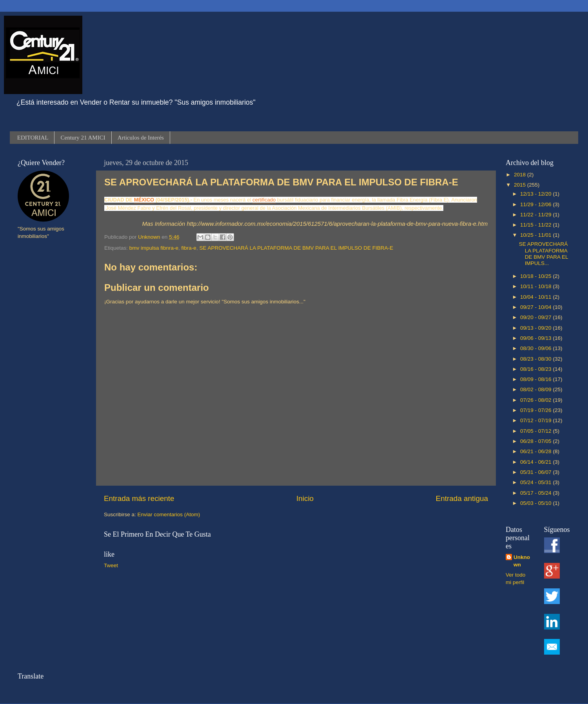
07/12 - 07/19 (536, 420)
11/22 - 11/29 (536, 215)
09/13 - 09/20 (536, 328)
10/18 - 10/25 (536, 276)
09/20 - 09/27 (536, 317)
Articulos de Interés (141, 138)
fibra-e (189, 248)
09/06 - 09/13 (536, 338)
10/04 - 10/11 (536, 297)
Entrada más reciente (139, 498)
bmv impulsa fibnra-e (154, 248)
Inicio (305, 498)
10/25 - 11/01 (536, 235)
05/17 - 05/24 (536, 493)
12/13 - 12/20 (536, 194)
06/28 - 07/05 (536, 441)
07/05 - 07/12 (536, 431)
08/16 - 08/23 (536, 369)
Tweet (111, 565)
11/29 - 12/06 (536, 204)
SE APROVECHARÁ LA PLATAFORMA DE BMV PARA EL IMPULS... (544, 254)
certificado (264, 200)
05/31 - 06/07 (536, 472)
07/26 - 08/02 (536, 400)
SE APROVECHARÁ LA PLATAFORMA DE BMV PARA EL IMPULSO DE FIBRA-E (296, 248)
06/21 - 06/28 (536, 451)
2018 (521, 175)
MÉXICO (144, 200)
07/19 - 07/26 (536, 410)
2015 (521, 185)
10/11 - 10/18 (536, 286)
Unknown (522, 561)
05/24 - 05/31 (536, 482)
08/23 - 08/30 (536, 359)
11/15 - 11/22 (536, 225)
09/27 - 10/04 (536, 307)
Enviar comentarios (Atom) (169, 514)
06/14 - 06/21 (536, 462)
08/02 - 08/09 (536, 389)
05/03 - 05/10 (536, 503)
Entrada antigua (462, 498)
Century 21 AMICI (83, 138)
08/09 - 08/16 (536, 379)
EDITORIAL (33, 138)
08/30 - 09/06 (536, 348)
